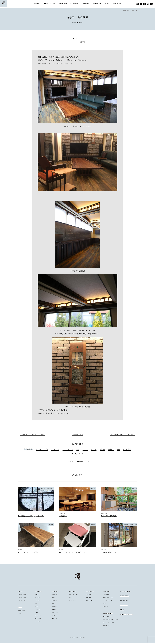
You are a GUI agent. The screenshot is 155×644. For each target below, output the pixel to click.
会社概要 (89, 598)
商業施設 (55, 610)
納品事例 (83, 42)
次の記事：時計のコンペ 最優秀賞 (121, 435)
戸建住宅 (55, 601)
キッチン (37, 607)
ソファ (37, 604)
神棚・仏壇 (38, 619)
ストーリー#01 (22, 595)
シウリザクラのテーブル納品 (28, 553)
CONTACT (118, 4)
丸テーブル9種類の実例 (110, 517)
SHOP (108, 4)
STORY (35, 4)
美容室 (54, 598)
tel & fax (106, 607)
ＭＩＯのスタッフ (77, 455)
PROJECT (74, 4)
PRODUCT (63, 4)
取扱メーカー (90, 601)
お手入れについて (75, 595)
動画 (120, 450)
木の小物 (37, 622)
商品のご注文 (107, 626)
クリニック (55, 616)
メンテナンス (54, 450)
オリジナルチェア (67, 450)
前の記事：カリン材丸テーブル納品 (34, 435)
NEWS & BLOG (48, 4)
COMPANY (98, 4)
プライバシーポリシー (110, 623)
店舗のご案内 (22, 611)
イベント (85, 450)
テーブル (37, 601)
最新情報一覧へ (77, 435)
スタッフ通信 (129, 450)
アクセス (20, 614)
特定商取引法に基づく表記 (112, 620)
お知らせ (94, 450)
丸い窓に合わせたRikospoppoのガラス (31, 517)
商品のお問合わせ (109, 598)
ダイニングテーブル (40, 450)
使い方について (74, 598)
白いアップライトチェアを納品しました (74, 553)
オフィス (55, 619)
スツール (37, 598)
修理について (73, 601)
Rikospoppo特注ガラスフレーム (112, 553)
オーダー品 (38, 616)
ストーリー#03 (22, 601)
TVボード (38, 610)
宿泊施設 (55, 607)
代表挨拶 (89, 595)
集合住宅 (55, 595)
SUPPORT (86, 4)
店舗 (53, 604)
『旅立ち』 (63, 517)
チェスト (37, 613)
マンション (55, 613)
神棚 (78, 450)
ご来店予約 (107, 595)
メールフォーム (108, 601)
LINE (105, 604)
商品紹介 (113, 450)
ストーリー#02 (22, 598)
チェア (37, 595)
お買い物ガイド (108, 617)
